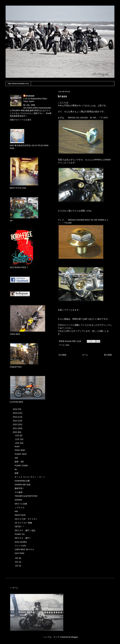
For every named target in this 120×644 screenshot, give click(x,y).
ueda (67, 345)
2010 (15, 432)
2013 (15, 421)
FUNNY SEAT (21, 454)
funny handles (21, 542)
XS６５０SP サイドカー (26, 519)
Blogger (74, 637)
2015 (15, 413)
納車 (17, 473)
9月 (17, 558)
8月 (17, 562)
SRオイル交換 (21, 504)
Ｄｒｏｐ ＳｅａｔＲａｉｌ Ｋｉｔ (30, 477)
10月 (17, 443)
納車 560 (19, 462)
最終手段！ (20, 488)
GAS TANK (20, 553)
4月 (17, 566)
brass (17, 446)
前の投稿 (108, 355)
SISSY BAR (20, 450)
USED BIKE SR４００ (24, 549)
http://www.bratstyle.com (18, 83)
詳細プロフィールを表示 (21, 120)
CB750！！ (20, 527)
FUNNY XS (20, 534)
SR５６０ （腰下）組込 (25, 530)
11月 (17, 439)
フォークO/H (20, 546)
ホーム (85, 355)
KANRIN (18, 500)
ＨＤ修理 (19, 492)
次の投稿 (62, 355)
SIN (16, 458)
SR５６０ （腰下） (23, 538)
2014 (15, 417)
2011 (15, 428)
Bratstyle (30, 96)
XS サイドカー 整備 (23, 523)
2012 (15, 424)
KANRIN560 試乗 (22, 481)
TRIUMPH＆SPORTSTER (26, 496)
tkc (16, 469)
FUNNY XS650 (21, 466)
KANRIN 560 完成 (22, 485)
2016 (15, 409)
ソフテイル (20, 508)
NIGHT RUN (20, 515)
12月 (17, 435)
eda (16, 511)
